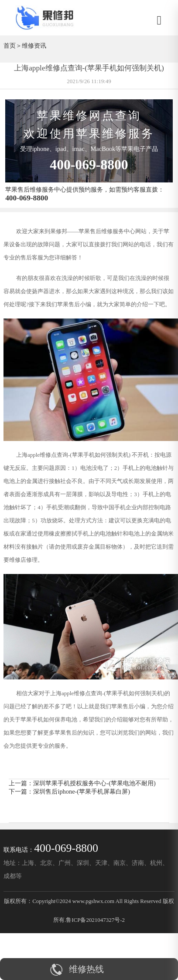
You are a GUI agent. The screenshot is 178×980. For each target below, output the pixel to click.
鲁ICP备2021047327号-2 (95, 920)
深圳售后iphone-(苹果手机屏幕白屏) (82, 791)
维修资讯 (34, 45)
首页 (10, 45)
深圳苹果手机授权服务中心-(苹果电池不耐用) (94, 783)
